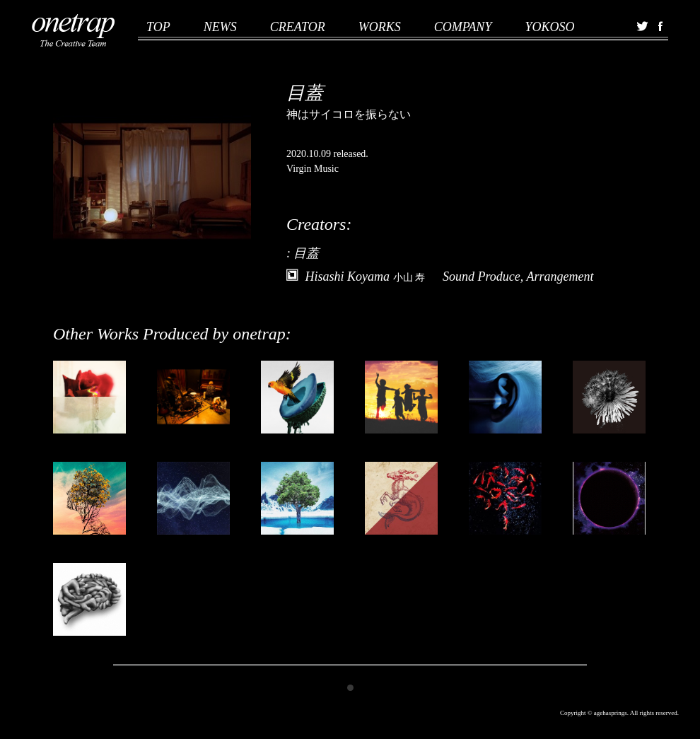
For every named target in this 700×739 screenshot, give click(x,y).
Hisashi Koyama (366, 277)
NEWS (220, 27)
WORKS (380, 27)
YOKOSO (549, 27)
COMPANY (463, 27)
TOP (158, 27)
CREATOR (298, 27)
